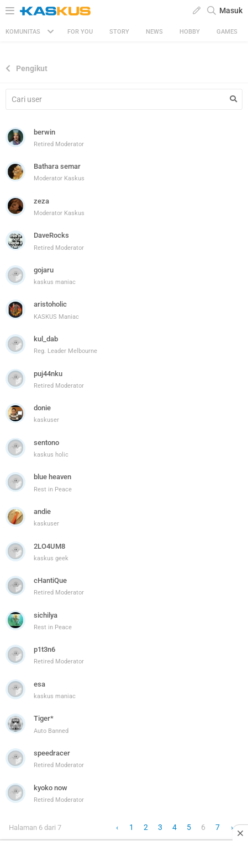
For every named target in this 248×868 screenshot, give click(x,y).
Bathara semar (57, 166)
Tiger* (44, 718)
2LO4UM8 (49, 546)
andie (42, 511)
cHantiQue (50, 580)
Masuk (231, 10)
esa (39, 684)
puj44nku (48, 374)
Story (119, 32)
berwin (44, 132)
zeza (41, 201)
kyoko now (51, 788)
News (154, 32)
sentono (46, 443)
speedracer (52, 753)
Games (227, 32)
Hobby (190, 32)
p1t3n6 (44, 649)
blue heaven (52, 477)
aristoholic (50, 304)
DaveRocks (51, 235)
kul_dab (46, 339)
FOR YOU (80, 32)
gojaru (44, 270)
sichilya (46, 615)
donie (42, 408)
